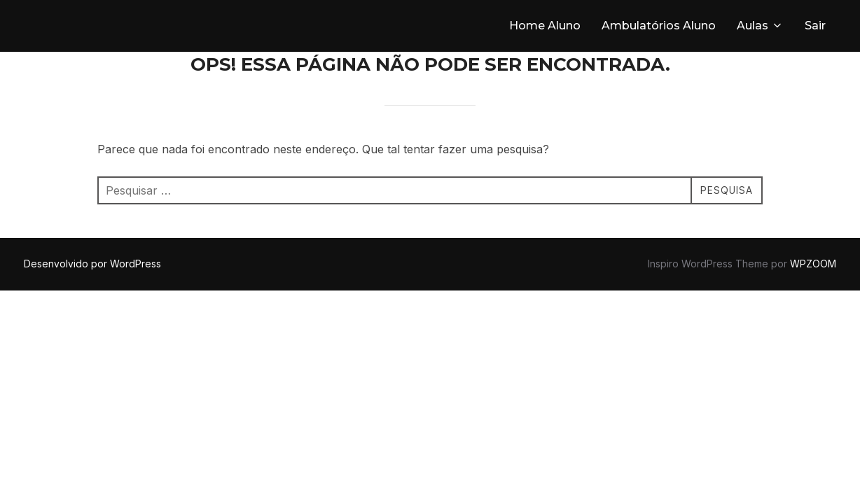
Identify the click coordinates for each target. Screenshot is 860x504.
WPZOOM (813, 264)
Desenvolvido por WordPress (92, 264)
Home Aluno (545, 26)
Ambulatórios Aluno (659, 26)
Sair (815, 26)
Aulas (760, 26)
